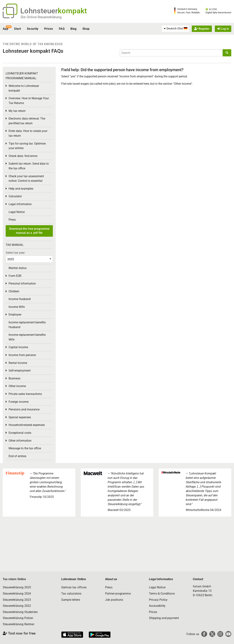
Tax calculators (71, 594)
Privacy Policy (158, 600)
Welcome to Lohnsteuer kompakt (24, 88)
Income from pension (22, 355)
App (5, 29)
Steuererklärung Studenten (20, 612)
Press (12, 220)
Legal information (20, 204)
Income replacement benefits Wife (27, 337)
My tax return (17, 111)
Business (14, 378)
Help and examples (21, 189)
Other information (20, 441)
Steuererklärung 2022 (17, 606)
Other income (17, 386)
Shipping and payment (164, 618)
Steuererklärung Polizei (18, 618)
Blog (73, 29)
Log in (223, 29)
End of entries (17, 456)
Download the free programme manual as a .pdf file (29, 231)
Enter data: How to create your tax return (28, 133)
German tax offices (74, 587)
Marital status (18, 268)
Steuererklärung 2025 (17, 587)
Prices (49, 29)
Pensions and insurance (24, 409)
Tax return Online (14, 579)
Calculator (15, 196)
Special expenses (20, 417)
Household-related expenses (27, 425)
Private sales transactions (25, 394)
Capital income (18, 347)
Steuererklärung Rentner (19, 624)
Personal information (22, 283)
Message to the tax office (25, 448)
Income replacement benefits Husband (27, 325)
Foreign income (19, 402)
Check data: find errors (23, 156)
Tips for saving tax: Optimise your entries (27, 146)
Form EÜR (15, 276)
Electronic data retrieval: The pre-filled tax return (27, 121)
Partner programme (118, 594)
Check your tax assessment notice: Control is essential (26, 179)
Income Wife (17, 307)
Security (33, 29)
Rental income (18, 363)
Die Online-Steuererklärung (41, 17)
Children (14, 291)
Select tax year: (15, 253)
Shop (86, 29)
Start (17, 29)
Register (202, 29)
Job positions (114, 600)
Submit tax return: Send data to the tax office (29, 166)
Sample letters (71, 600)
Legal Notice (17, 212)
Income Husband (20, 299)
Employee (15, 315)
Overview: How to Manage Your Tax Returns (29, 101)
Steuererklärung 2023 (17, 600)
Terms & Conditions (162, 594)
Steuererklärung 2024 (17, 594)
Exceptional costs (20, 433)
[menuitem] (175, 29)
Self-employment (20, 371)
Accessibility (157, 606)
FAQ (62, 29)
